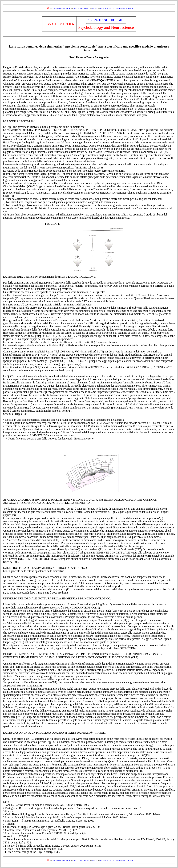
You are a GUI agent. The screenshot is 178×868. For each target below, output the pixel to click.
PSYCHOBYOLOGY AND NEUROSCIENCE (117, 8)
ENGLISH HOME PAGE (61, 8)
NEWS (95, 8)
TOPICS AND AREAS (81, 8)
